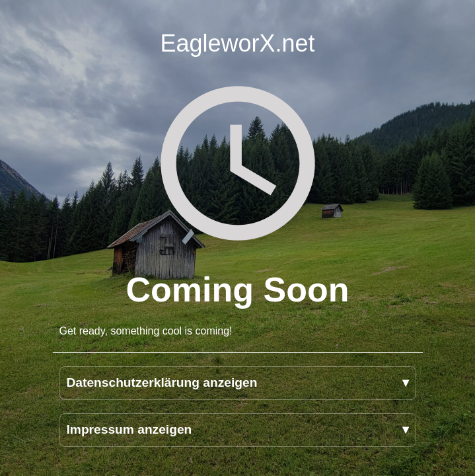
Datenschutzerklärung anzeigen (162, 382)
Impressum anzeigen (129, 429)
